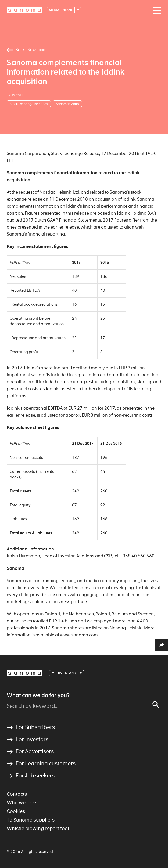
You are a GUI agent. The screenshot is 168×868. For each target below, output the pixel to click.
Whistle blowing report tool (38, 828)
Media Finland (61, 10)
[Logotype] (24, 10)
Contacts (17, 794)
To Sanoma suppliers (31, 820)
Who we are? (22, 803)
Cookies (16, 811)
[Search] (156, 705)
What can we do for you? (38, 695)
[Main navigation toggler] (156, 10)
